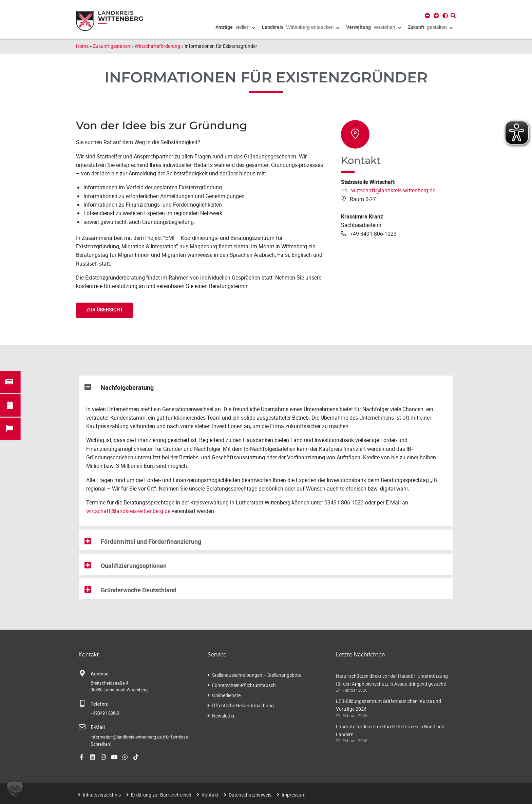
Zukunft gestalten (112, 46)
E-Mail (98, 728)
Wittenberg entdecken (301, 28)
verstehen (373, 28)
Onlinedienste (226, 695)
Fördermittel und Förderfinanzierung (154, 541)
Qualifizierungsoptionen (136, 566)
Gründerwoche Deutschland (141, 590)
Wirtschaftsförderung (157, 46)
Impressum (293, 794)
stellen (235, 28)
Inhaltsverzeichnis (102, 794)
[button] (266, 386)
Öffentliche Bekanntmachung (243, 705)
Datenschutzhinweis (250, 794)
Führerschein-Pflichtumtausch (244, 685)
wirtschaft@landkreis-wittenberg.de (393, 190)
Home (82, 46)
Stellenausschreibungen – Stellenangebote (257, 675)
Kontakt (210, 794)
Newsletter (223, 716)
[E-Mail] (82, 727)
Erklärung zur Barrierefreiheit (161, 794)
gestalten (430, 28)
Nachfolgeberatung (129, 387)
